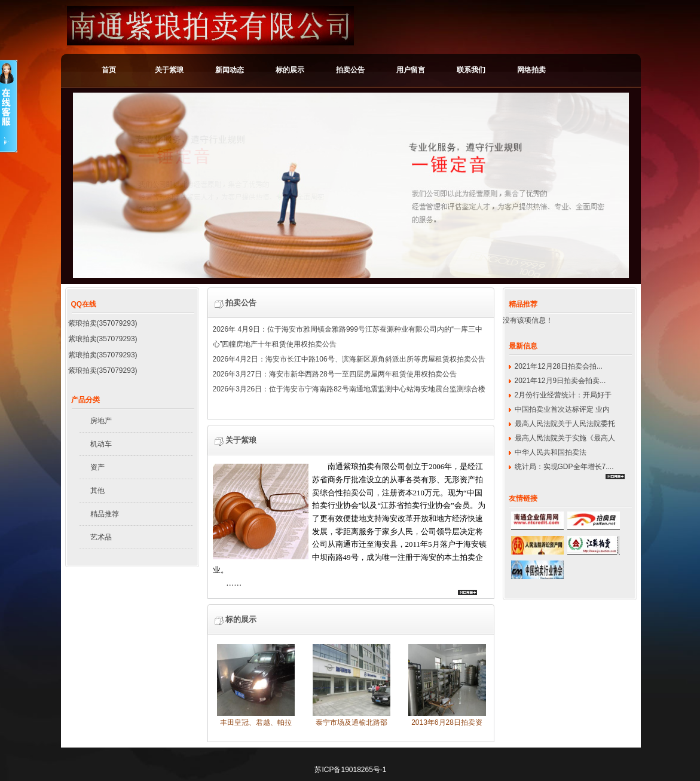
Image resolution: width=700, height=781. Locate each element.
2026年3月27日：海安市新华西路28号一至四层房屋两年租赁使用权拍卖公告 (335, 375)
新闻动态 (230, 70)
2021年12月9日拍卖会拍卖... (560, 381)
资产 (97, 467)
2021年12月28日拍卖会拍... (559, 366)
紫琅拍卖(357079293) (103, 323)
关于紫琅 (169, 70)
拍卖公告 (350, 70)
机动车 (101, 444)
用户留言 (411, 70)
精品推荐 (105, 514)
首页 (109, 70)
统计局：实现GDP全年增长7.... (564, 467)
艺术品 (101, 537)
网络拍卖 (531, 70)
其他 (97, 491)
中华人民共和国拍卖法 (551, 452)
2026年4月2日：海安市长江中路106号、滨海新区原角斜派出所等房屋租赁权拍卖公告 (349, 360)
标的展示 (290, 70)
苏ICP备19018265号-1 (350, 770)
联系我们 (471, 70)
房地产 (101, 421)
